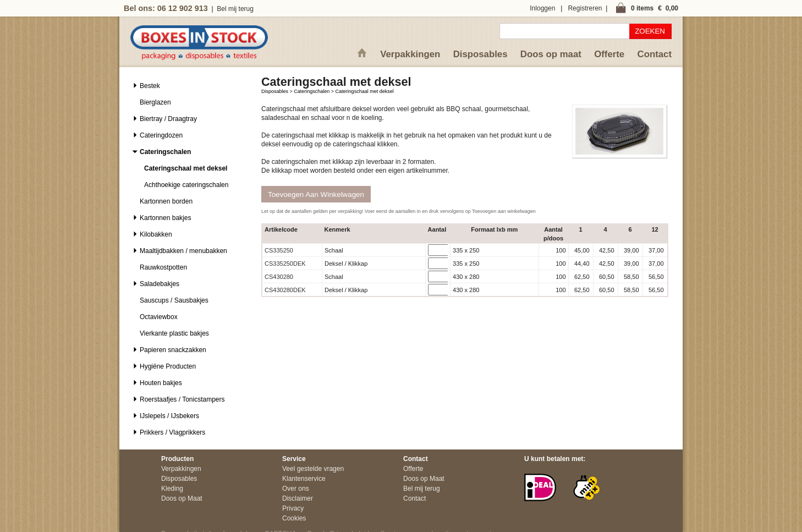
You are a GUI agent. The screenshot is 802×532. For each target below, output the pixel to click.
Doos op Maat (182, 498)
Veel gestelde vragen (313, 469)
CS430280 (279, 277)
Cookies (294, 518)
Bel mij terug (235, 9)
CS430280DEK (285, 290)
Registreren (585, 8)
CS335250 (279, 250)
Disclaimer (298, 498)
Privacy (293, 508)
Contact (655, 54)
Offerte (609, 54)
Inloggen (542, 8)
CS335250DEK (285, 264)
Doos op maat (551, 54)
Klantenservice (304, 479)
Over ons (296, 489)
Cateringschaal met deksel (365, 91)
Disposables (480, 54)
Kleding (172, 489)
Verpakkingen (410, 54)
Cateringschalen (312, 91)
